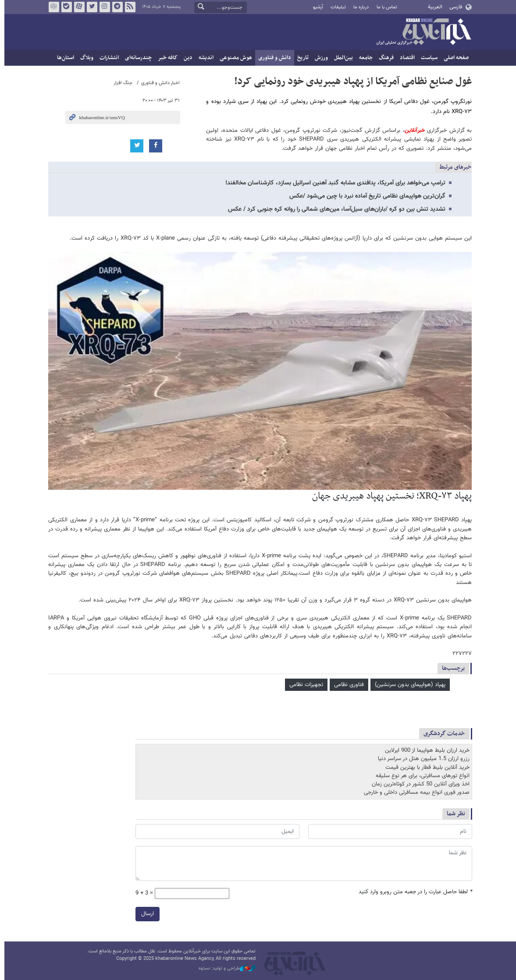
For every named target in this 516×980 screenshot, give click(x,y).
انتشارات (107, 58)
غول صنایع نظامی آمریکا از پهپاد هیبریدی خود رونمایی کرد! (351, 81)
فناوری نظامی (347, 685)
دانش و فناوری (273, 58)
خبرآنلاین (422, 32)
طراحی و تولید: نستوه (225, 969)
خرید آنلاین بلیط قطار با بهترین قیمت (425, 768)
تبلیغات (336, 7)
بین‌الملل (342, 58)
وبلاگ (85, 58)
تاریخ (301, 58)
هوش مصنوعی (234, 58)
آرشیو (316, 7)
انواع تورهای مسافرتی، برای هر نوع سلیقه (420, 776)
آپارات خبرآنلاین (77, 7)
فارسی (454, 7)
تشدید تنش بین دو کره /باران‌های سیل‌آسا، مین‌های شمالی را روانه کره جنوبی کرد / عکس (335, 209)
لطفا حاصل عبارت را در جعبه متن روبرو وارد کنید (413, 892)
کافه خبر (166, 58)
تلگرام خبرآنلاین (115, 7)
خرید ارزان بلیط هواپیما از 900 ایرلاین (425, 750)
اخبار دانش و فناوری (159, 83)
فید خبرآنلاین (128, 7)
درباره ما (359, 7)
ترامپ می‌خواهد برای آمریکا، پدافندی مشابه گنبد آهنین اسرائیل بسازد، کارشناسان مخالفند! (334, 183)
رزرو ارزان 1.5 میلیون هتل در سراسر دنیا (422, 759)
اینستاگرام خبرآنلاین (102, 7)
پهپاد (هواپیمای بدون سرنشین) (408, 685)
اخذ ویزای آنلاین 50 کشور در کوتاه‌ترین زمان (418, 784)
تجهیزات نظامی (304, 685)
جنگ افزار (121, 83)
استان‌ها (64, 58)
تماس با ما (385, 7)
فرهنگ (384, 58)
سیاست (427, 58)
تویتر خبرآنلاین (89, 7)
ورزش (320, 58)
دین (186, 58)
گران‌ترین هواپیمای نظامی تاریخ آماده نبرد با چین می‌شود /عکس (366, 196)
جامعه (364, 58)
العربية (433, 7)
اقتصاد (406, 58)
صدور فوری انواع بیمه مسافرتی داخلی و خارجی (415, 792)
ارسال (145, 914)
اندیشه (204, 58)
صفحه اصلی (454, 58)
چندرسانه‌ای (137, 58)
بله (64, 7)
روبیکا (51, 7)
